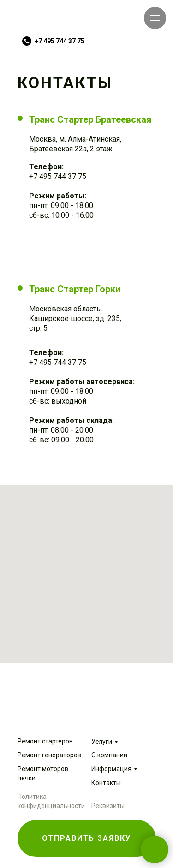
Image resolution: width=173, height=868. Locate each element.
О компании (109, 755)
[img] (48, 21)
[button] (87, 838)
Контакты (106, 783)
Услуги (102, 742)
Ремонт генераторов (49, 755)
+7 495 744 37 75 (60, 41)
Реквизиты (108, 806)
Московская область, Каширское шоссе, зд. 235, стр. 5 (75, 318)
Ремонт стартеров (45, 741)
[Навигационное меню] (155, 18)
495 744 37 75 (62, 176)
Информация (111, 769)
